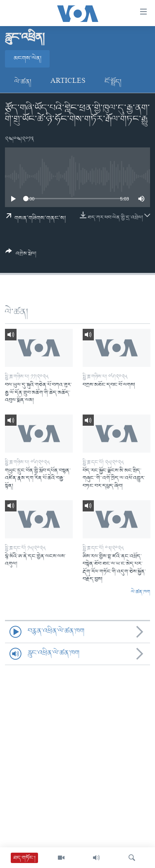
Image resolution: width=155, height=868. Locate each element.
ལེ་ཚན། (23, 82)
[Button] (21, 256)
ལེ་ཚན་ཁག (141, 592)
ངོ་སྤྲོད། (113, 82)
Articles (68, 82)
